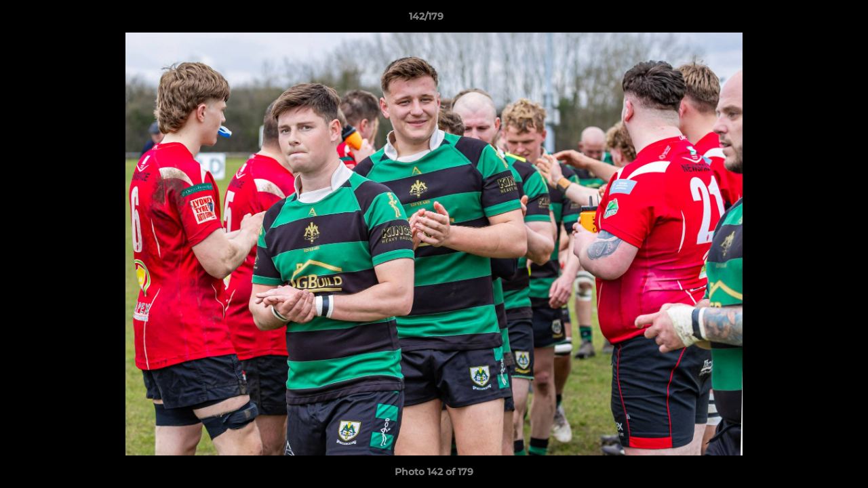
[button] (811, 20)
